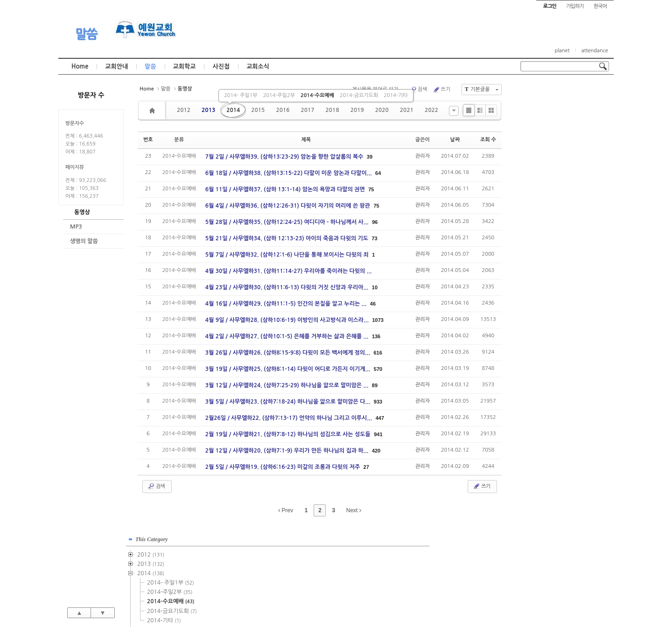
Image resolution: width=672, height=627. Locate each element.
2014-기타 (395, 95)
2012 (184, 110)
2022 (431, 110)
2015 (258, 110)
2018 (332, 110)
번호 (148, 140)
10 (375, 287)
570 (378, 369)
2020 (382, 110)
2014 (233, 110)
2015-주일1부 (562, 193)
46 (373, 304)
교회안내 (116, 66)
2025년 (545, 323)
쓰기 (441, 90)
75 (371, 189)
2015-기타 (556, 230)
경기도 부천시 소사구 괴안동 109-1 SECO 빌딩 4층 (352, 600)
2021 (407, 110)
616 (378, 353)
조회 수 (488, 140)
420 (376, 451)
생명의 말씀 (84, 241)
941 (378, 434)
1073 (378, 320)
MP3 (76, 227)
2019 (357, 110)
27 (366, 467)
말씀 (86, 34)
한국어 (600, 6)
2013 (208, 110)
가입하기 (575, 6)
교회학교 (185, 66)
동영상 (82, 212)
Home (80, 66)
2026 (541, 333)
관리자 (423, 156)
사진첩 (221, 66)
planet (562, 51)
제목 (306, 140)
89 (375, 385)
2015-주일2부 (562, 202)
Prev (286, 510)
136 (376, 336)
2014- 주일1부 (241, 95)
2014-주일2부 (279, 95)
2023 (543, 305)
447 (380, 418)
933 (378, 402)
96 (375, 222)
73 (375, 238)
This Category (544, 93)
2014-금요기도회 (359, 95)
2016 (283, 110)
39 (370, 157)
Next (354, 510)
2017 (307, 110)
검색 (419, 90)
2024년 (545, 314)
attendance (595, 51)
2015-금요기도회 (564, 221)
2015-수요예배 (563, 211)
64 (378, 173)
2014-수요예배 (317, 95)
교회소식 (258, 66)
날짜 (455, 140)
